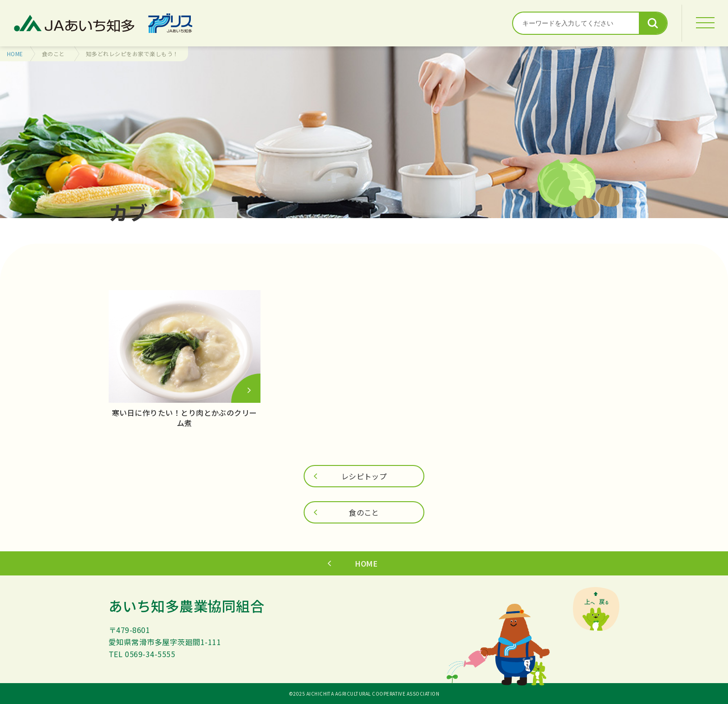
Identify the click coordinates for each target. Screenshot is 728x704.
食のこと (53, 54)
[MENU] (705, 23)
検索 (653, 23)
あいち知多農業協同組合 (186, 606)
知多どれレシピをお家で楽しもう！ (132, 54)
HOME (15, 54)
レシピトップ (364, 476)
